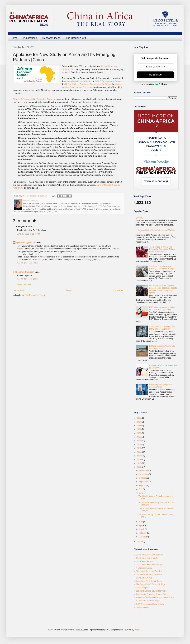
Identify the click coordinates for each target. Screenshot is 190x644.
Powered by (155, 84)
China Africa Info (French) (147, 558)
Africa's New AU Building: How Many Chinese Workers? (162, 328)
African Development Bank (78, 81)
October (143, 478)
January (143, 537)
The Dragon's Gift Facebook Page (151, 584)
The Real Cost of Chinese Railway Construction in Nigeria (163, 267)
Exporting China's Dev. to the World (151, 591)
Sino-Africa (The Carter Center (149, 581)
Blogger (138, 630)
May (141, 522)
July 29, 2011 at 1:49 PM (27, 279)
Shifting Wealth (143, 607)
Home (14, 38)
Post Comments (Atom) (35, 295)
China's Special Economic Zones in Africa (160, 386)
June (141, 493)
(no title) (140, 218)
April (141, 525)
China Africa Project (145, 561)
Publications (30, 38)
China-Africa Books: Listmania (149, 574)
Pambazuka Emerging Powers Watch (152, 594)
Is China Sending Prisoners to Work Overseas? (162, 347)
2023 (139, 426)
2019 (139, 437)
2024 (139, 422)
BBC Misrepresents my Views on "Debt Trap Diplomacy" (162, 308)
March (142, 529)
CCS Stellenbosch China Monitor (150, 604)
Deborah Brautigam (25, 272)
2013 (139, 460)
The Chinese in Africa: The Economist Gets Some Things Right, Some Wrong (162, 249)
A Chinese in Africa (144, 568)
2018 (139, 441)
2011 (139, 467)
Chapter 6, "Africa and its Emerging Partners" (34, 99)
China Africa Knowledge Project (150, 565)
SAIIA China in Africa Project (148, 601)
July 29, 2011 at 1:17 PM (27, 263)
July (141, 489)
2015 (139, 452)
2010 (139, 542)
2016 (139, 448)
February (143, 533)
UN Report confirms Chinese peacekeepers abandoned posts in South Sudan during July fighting (163, 289)
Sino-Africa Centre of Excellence (150, 571)
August (142, 485)
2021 (139, 429)
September (144, 482)
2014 (139, 456)
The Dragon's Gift (76, 38)
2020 (139, 433)
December (144, 470)
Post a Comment (24, 285)
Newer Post (19, 290)
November (144, 474)
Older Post (119, 290)
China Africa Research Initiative (150, 555)
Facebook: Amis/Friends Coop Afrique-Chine (155, 598)
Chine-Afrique (142, 588)
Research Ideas (51, 38)
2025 (139, 418)
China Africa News (144, 578)
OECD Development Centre (108, 81)
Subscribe (155, 75)
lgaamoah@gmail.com (26, 242)
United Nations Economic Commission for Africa (88, 84)
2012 (139, 463)
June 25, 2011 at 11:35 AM (28, 234)
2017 (139, 444)
